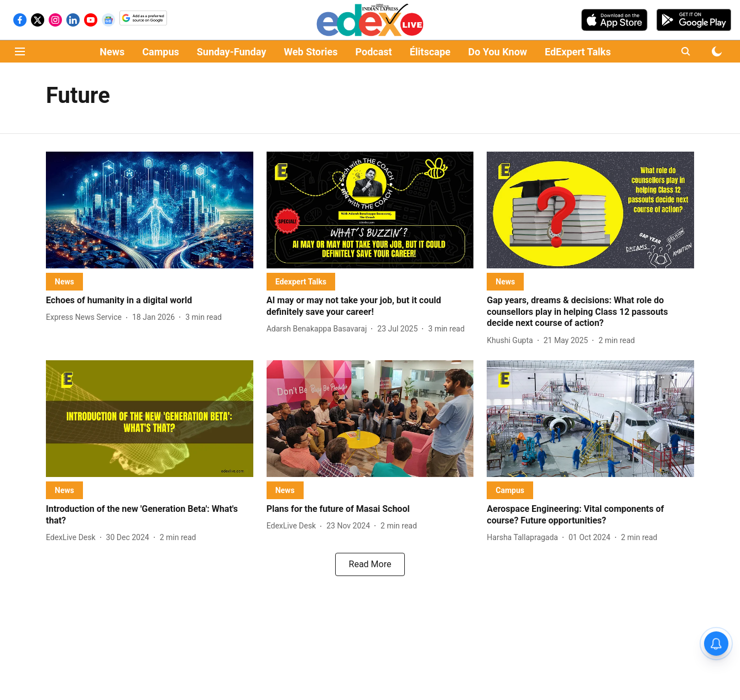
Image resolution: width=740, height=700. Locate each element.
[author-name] (86, 317)
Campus (160, 52)
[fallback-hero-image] (150, 210)
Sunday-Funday (232, 52)
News (112, 52)
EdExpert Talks (578, 52)
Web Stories (311, 52)
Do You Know (498, 52)
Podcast (374, 52)
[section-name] (64, 281)
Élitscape (430, 52)
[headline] (150, 301)
